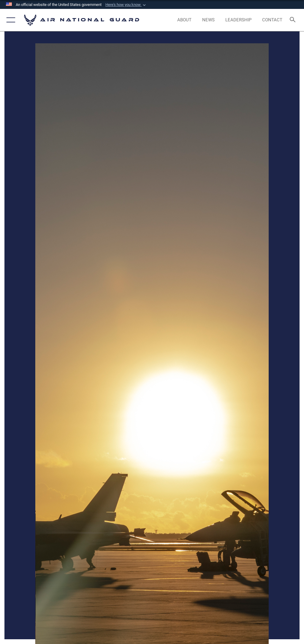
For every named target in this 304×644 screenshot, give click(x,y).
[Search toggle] (294, 20)
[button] (126, 5)
